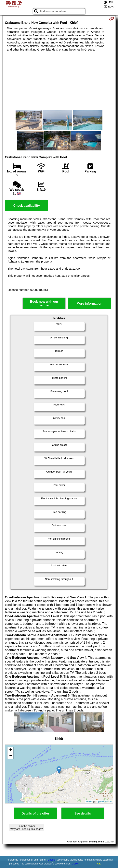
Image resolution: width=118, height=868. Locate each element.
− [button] (11, 756)
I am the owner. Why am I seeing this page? (27, 827)
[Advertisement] (59, 81)
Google (52, 860)
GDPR (75, 864)
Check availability (27, 206)
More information (90, 304)
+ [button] (11, 750)
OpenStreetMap (104, 802)
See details (83, 813)
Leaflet (89, 802)
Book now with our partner (44, 303)
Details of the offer (35, 813)
